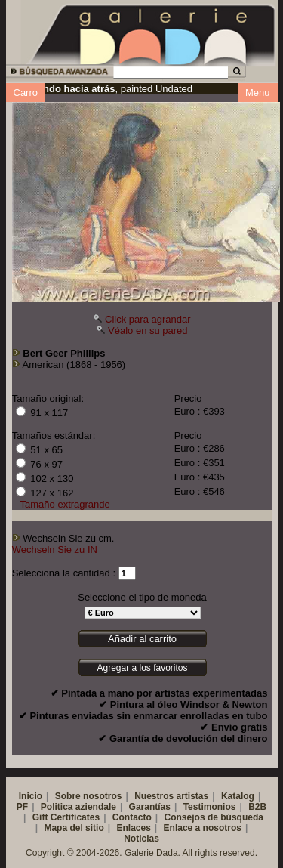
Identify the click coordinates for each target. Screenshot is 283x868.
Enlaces (133, 828)
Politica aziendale (78, 807)
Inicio (31, 796)
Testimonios (210, 807)
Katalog (238, 796)
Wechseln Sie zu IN (55, 550)
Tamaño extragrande (65, 504)
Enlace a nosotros (203, 828)
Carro (26, 93)
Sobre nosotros (89, 796)
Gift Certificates (66, 817)
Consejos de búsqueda (214, 817)
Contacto (132, 817)
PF (22, 807)
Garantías (150, 807)
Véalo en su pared (148, 331)
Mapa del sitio (74, 828)
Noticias (141, 839)
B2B (257, 807)
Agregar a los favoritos (142, 668)
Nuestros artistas (171, 796)
